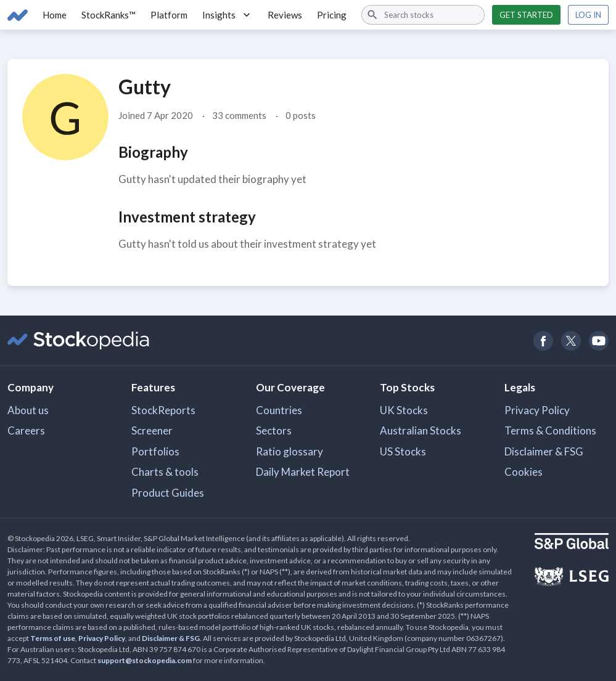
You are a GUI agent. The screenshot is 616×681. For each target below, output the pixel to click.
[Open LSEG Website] (572, 578)
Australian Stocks (421, 430)
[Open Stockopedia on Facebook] (543, 340)
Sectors (274, 430)
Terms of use (53, 638)
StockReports (163, 410)
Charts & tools (165, 472)
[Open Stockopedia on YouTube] (598, 340)
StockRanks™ (109, 15)
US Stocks (403, 451)
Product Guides (168, 493)
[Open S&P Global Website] (572, 543)
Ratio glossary (290, 451)
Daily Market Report (303, 472)
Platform (169, 15)
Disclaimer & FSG (544, 451)
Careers (26, 430)
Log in (588, 15)
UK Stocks (404, 410)
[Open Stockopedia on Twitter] (571, 340)
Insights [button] (228, 15)
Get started (526, 15)
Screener (152, 430)
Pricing (332, 15)
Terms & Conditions (550, 430)
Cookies (524, 472)
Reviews (285, 15)
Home (55, 15)
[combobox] (423, 15)
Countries (279, 410)
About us (28, 410)
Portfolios (155, 451)
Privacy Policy (537, 410)
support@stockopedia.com (145, 660)
